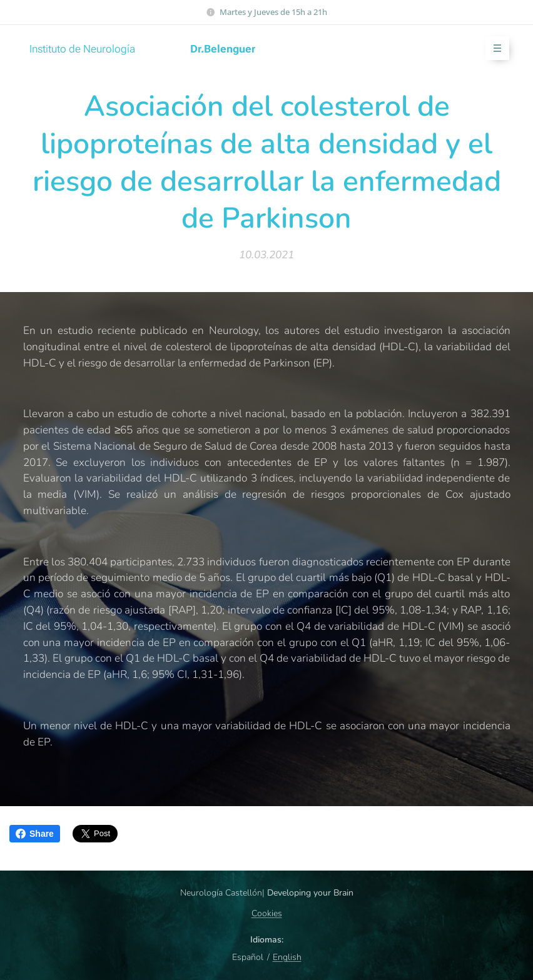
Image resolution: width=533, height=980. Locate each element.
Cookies (267, 913)
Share (35, 834)
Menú (493, 48)
